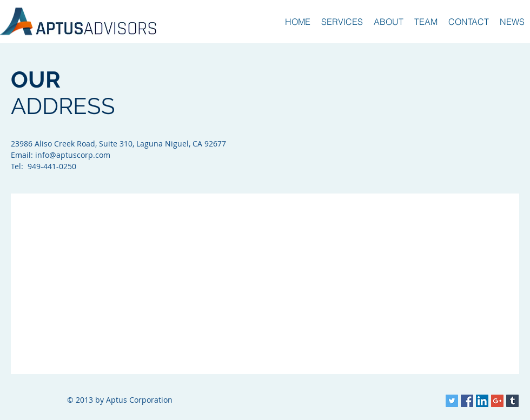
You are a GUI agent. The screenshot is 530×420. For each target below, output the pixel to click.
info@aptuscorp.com (73, 155)
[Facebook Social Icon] (467, 401)
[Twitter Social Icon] (452, 401)
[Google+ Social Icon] (497, 401)
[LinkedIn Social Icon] (482, 401)
